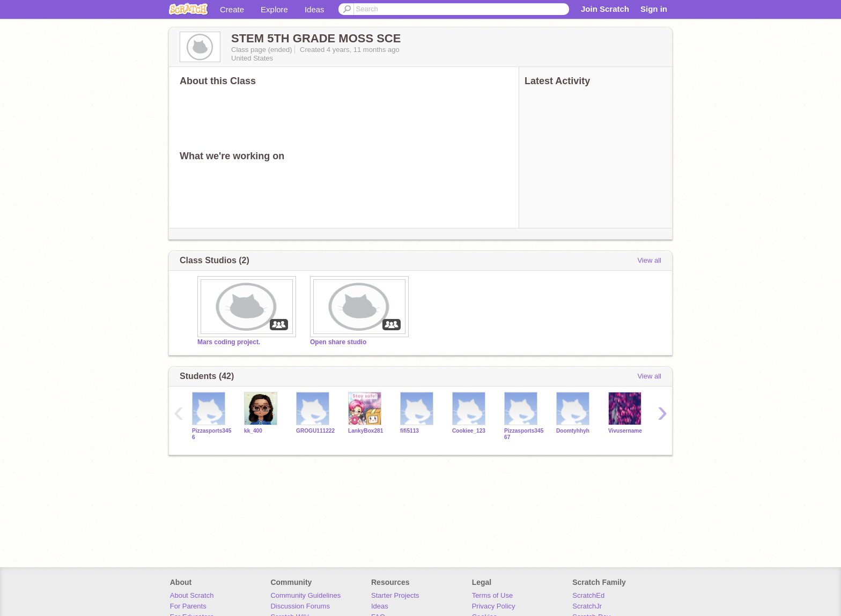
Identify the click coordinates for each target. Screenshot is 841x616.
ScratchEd (588, 595)
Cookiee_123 (469, 431)
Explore (274, 9)
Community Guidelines (305, 595)
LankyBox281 (366, 431)
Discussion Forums (300, 606)
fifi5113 (410, 431)
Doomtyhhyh (573, 431)
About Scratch (192, 595)
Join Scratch (605, 9)
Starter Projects (395, 595)
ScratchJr (587, 606)
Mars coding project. (229, 342)
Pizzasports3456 (212, 434)
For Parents (188, 606)
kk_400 (253, 431)
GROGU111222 (315, 431)
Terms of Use (493, 595)
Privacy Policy (494, 606)
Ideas (315, 9)
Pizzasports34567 (524, 434)
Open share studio (338, 342)
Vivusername (625, 431)
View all (649, 260)
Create (232, 9)
